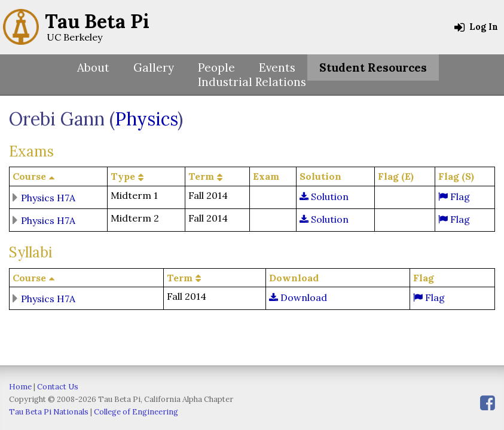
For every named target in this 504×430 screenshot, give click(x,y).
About (93, 67)
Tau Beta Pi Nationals (49, 412)
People (216, 67)
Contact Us (58, 387)
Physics (146, 119)
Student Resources (373, 67)
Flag (454, 196)
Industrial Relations (252, 82)
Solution (324, 196)
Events (277, 67)
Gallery (154, 67)
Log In (476, 27)
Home (20, 387)
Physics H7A (48, 197)
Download (298, 297)
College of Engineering (136, 412)
